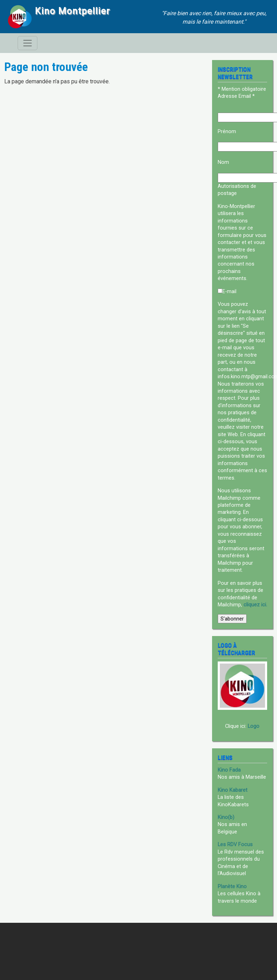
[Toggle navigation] (28, 43)
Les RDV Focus (235, 844)
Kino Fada (229, 770)
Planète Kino (232, 886)
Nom (223, 162)
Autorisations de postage (237, 190)
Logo (254, 726)
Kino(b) (226, 817)
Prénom (227, 131)
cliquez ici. (255, 605)
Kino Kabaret (233, 790)
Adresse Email (236, 96)
